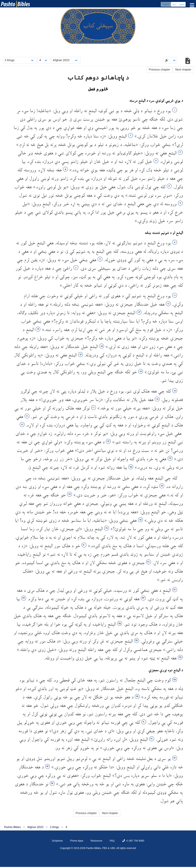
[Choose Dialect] (66, 60)
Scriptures (57, 841)
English (166, 4)
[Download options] (188, 61)
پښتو (182, 4)
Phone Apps (77, 841)
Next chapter (183, 70)
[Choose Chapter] (44, 60)
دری (174, 4)
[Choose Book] (20, 60)
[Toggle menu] (191, 5)
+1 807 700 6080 (133, 841)
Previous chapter (159, 70)
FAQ (112, 841)
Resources (97, 841)
